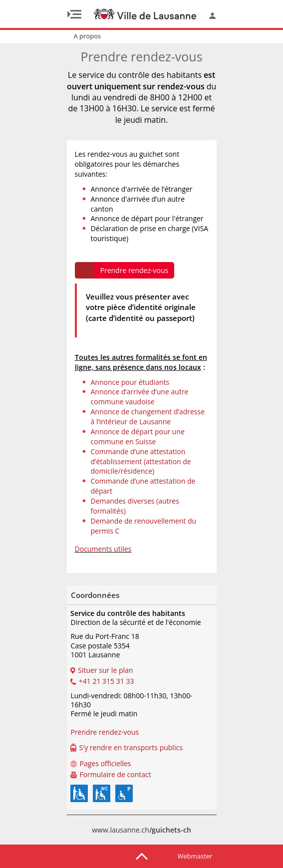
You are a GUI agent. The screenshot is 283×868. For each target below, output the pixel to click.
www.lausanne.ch (141, 830)
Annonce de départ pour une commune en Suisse (138, 436)
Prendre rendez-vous (135, 270)
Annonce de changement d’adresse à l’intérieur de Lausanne (148, 417)
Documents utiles (103, 549)
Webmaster (195, 856)
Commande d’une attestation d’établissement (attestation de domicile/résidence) (141, 461)
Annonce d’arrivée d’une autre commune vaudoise (140, 397)
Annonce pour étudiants (130, 382)
